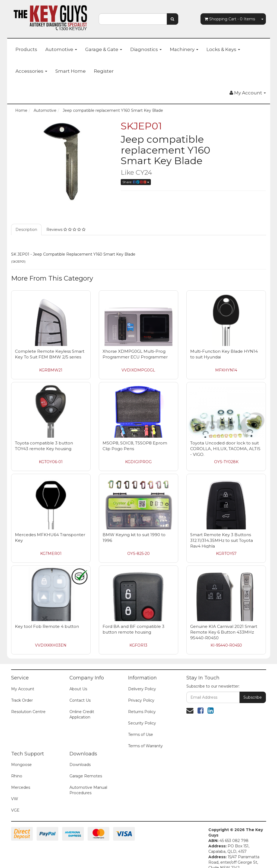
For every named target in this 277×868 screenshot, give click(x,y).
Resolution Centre (28, 712)
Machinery (184, 49)
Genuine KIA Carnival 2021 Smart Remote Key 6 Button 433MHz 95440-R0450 (224, 632)
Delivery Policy (142, 689)
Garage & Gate (104, 49)
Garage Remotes (86, 776)
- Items (230, 19)
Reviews (66, 230)
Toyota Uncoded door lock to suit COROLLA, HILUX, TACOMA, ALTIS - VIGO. (225, 449)
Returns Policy (142, 712)
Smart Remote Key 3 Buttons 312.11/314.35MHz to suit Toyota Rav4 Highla (222, 540)
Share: (136, 182)
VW (15, 799)
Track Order (22, 700)
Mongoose (21, 765)
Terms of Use (141, 735)
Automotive (61, 49)
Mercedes (21, 787)
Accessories (31, 71)
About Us (78, 689)
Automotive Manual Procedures (88, 790)
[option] (62, 161)
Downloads (80, 765)
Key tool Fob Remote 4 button (47, 626)
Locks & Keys (223, 49)
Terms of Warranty (145, 746)
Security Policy (142, 723)
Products (26, 49)
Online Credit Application (82, 714)
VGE (15, 810)
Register (104, 71)
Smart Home (71, 71)
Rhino (17, 776)
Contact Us (80, 700)
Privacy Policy (141, 700)
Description (26, 230)
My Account (23, 689)
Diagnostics (146, 49)
